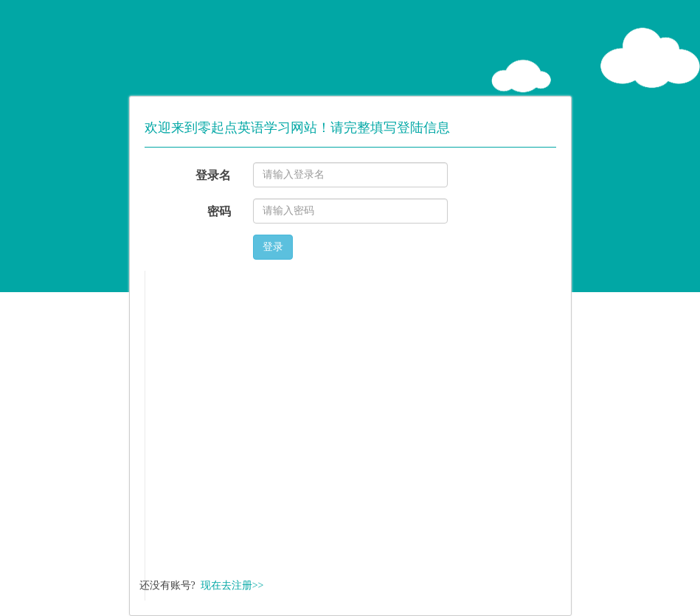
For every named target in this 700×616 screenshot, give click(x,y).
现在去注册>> (232, 585)
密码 (219, 211)
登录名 (213, 175)
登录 (273, 247)
